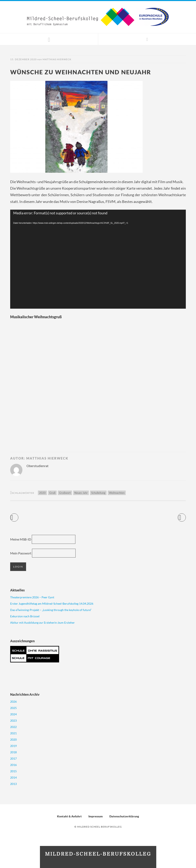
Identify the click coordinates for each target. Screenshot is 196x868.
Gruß (52, 493)
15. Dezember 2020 (23, 59)
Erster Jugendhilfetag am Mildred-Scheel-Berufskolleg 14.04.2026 (52, 604)
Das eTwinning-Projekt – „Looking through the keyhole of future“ (51, 610)
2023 (13, 721)
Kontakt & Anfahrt (69, 816)
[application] (98, 259)
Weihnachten (117, 493)
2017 (13, 758)
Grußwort (65, 493)
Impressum (96, 816)
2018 (13, 752)
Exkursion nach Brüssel (25, 616)
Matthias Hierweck (57, 59)
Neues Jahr (81, 493)
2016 (13, 765)
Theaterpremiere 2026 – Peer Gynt (32, 597)
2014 (13, 777)
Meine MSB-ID (21, 539)
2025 (13, 708)
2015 (13, 771)
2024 (13, 714)
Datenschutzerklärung (124, 816)
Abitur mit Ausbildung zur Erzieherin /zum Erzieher (42, 623)
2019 (13, 746)
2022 (13, 727)
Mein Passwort (21, 553)
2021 (13, 733)
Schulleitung (98, 493)
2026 (13, 702)
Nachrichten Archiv (25, 694)
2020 (42, 493)
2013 (13, 784)
